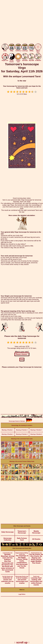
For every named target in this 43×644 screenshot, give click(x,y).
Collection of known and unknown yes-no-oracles (8, 579)
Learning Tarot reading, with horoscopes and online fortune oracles (36, 580)
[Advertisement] (21, 22)
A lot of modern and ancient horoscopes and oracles (22, 579)
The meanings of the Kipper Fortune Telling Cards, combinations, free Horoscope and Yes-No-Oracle (22, 560)
